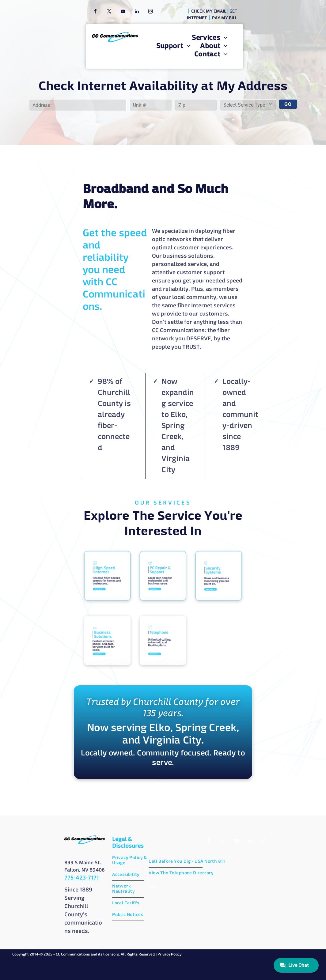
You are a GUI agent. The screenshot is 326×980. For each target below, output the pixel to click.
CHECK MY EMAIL (209, 11)
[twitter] (109, 12)
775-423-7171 (82, 878)
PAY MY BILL (225, 18)
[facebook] (95, 12)
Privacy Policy (169, 955)
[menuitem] (210, 38)
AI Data (152, 886)
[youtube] (123, 12)
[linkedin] (137, 12)
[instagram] (150, 12)
